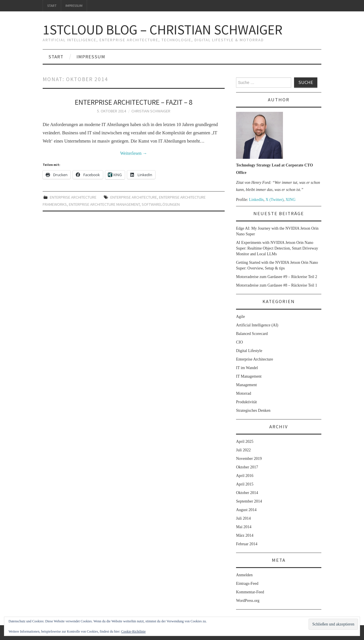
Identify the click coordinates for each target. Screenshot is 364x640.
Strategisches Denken (253, 410)
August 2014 (246, 510)
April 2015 (245, 484)
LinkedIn (256, 200)
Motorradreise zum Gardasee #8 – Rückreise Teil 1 (277, 285)
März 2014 (245, 535)
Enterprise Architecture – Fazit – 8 (134, 102)
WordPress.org (248, 601)
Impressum (74, 6)
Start (52, 6)
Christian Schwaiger (151, 111)
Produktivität (246, 402)
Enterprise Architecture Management (104, 204)
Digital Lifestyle (249, 351)
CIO (239, 342)
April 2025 (245, 442)
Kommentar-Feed (250, 592)
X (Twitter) (275, 200)
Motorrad (244, 393)
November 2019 (249, 459)
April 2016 (245, 476)
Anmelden (244, 575)
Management (246, 385)
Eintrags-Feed (247, 584)
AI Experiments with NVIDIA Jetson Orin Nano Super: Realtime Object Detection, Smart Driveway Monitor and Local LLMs (277, 248)
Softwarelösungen (161, 204)
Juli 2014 (243, 518)
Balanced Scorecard (252, 334)
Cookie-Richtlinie (133, 631)
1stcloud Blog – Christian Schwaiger (163, 30)
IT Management (249, 376)
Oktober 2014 (247, 493)
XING (290, 200)
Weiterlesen (134, 153)
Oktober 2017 (247, 467)
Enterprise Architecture (73, 197)
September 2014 (249, 501)
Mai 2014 (244, 527)
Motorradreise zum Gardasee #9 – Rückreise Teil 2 (277, 277)
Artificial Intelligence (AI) (257, 325)
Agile (240, 317)
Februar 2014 (247, 544)
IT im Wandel (247, 368)
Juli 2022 (243, 450)
